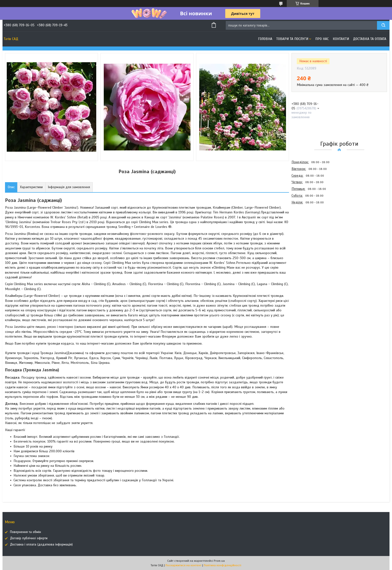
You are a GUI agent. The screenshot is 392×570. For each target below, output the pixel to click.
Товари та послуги (292, 39)
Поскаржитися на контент (183, 565)
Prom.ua (219, 561)
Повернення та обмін (25, 532)
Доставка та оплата (370, 39)
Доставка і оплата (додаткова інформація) (41, 545)
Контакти (341, 39)
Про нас (322, 39)
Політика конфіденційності (222, 565)
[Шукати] (383, 25)
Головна (265, 39)
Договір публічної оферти (29, 538)
